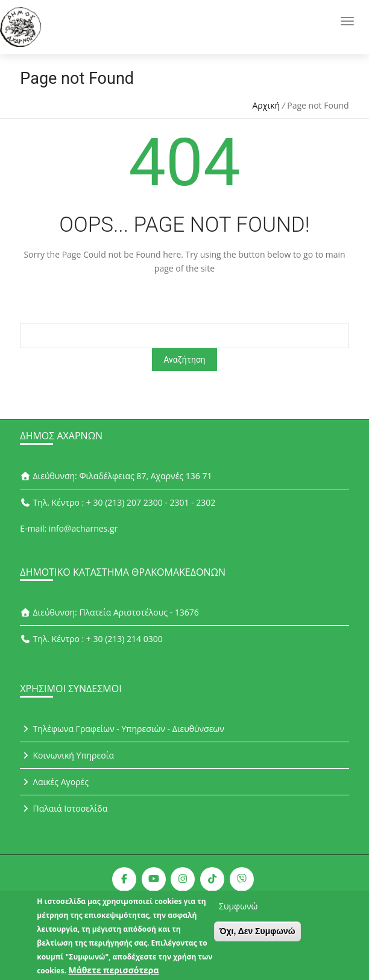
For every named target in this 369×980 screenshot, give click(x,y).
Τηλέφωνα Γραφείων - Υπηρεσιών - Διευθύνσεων (122, 729)
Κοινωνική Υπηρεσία (67, 755)
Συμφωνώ (238, 912)
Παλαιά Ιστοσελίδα (64, 808)
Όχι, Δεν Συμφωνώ (257, 937)
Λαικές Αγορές (54, 782)
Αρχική (266, 105)
